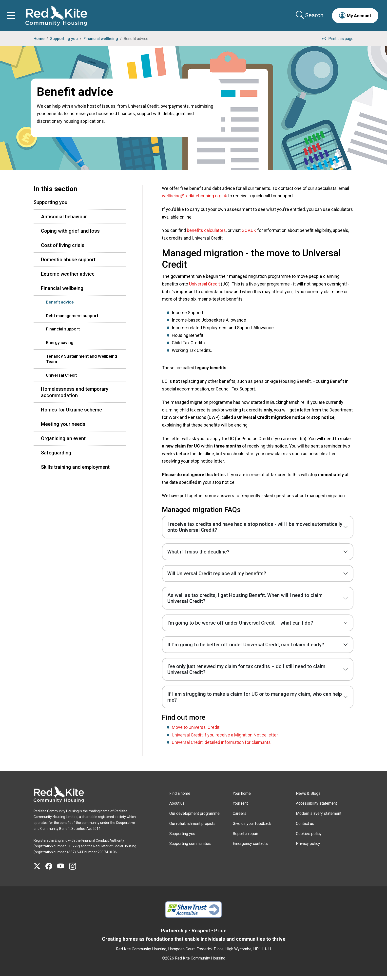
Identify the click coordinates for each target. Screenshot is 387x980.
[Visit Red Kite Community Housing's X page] (39, 870)
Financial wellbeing (101, 42)
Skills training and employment (75, 470)
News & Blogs (308, 797)
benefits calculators (206, 234)
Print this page (338, 42)
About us (177, 807)
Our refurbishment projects (192, 827)
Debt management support (72, 319)
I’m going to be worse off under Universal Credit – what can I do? (240, 626)
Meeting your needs (63, 428)
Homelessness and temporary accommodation (75, 396)
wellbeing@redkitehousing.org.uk (194, 199)
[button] (353, 17)
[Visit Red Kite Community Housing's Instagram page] (75, 870)
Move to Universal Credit (196, 731)
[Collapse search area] (309, 17)
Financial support (63, 333)
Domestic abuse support (68, 263)
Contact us (305, 827)
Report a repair (245, 837)
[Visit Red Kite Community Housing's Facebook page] (51, 870)
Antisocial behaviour (64, 220)
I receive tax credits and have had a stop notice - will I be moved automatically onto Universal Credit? (255, 531)
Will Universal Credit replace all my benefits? (217, 577)
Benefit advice (60, 306)
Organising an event (63, 442)
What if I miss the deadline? (198, 555)
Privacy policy (308, 847)
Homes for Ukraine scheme (71, 413)
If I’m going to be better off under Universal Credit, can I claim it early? (246, 648)
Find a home (180, 797)
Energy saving (60, 346)
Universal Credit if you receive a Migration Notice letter (225, 738)
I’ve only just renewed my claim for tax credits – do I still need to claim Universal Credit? (246, 673)
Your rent (240, 807)
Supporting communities (190, 847)
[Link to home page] (58, 17)
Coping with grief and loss (70, 234)
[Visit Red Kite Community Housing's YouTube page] (63, 870)
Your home (242, 797)
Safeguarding (56, 456)
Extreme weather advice (68, 277)
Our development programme (194, 817)
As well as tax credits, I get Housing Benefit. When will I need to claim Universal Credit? (245, 602)
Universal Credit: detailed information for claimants (221, 746)
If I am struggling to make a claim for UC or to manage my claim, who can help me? (255, 700)
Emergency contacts (250, 847)
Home (39, 42)
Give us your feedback (252, 827)
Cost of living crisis (63, 249)
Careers (240, 817)
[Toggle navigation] (13, 17)
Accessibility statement (316, 807)
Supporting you (64, 42)
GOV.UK (249, 234)
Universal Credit (204, 287)
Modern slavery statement (319, 817)
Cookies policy (309, 837)
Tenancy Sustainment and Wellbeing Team (81, 362)
